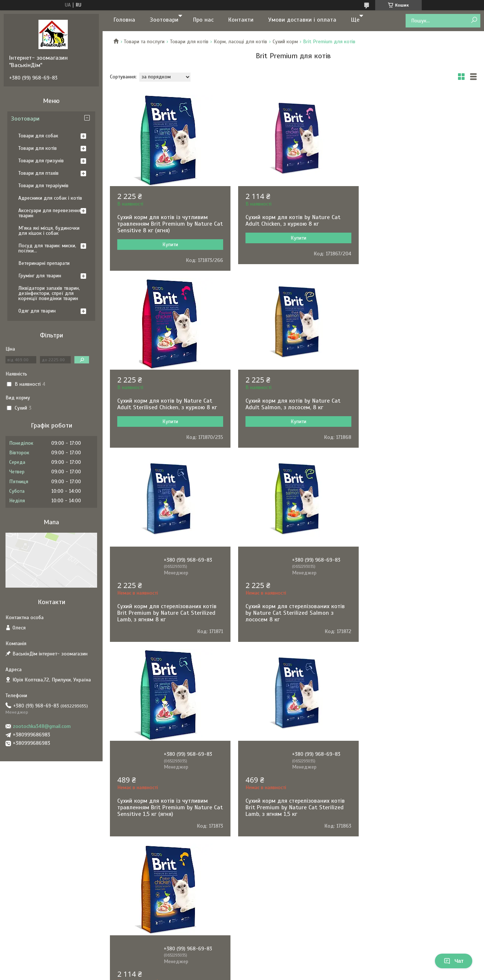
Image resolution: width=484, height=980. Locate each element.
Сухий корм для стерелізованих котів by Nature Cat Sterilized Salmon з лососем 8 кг (416, 436)
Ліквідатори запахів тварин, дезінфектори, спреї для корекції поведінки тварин (49, 293)
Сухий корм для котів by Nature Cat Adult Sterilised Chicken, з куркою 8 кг (417, 221)
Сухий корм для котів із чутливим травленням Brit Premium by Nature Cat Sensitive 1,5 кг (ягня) (165, 630)
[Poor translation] (27, 873)
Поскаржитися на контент (249, 831)
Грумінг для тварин (40, 276)
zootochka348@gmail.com (42, 726)
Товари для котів (189, 42)
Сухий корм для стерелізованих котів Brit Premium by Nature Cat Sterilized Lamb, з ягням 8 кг (292, 436)
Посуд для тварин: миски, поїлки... (47, 248)
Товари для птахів (38, 173)
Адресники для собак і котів (50, 198)
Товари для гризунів (41, 161)
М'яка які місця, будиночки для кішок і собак (49, 231)
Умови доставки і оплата (302, 20)
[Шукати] (474, 20)
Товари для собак (38, 136)
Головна (124, 20)
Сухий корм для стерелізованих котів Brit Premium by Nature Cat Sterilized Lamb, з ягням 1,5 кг (292, 630)
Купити (169, 245)
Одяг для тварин (37, 311)
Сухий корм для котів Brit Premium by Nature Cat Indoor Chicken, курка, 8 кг (417, 627)
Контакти (241, 20)
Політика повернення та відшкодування (180, 797)
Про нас (203, 20)
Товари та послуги (144, 42)
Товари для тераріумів (43, 186)
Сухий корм (285, 42)
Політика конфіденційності (46, 790)
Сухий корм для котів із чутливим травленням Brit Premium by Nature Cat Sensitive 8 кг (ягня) (165, 224)
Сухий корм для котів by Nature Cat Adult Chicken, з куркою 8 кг (290, 221)
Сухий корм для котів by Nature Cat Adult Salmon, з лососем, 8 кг (165, 404)
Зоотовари (164, 20)
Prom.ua (276, 824)
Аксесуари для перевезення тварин (50, 213)
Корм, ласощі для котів (240, 42)
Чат (454, 961)
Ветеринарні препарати (44, 263)
